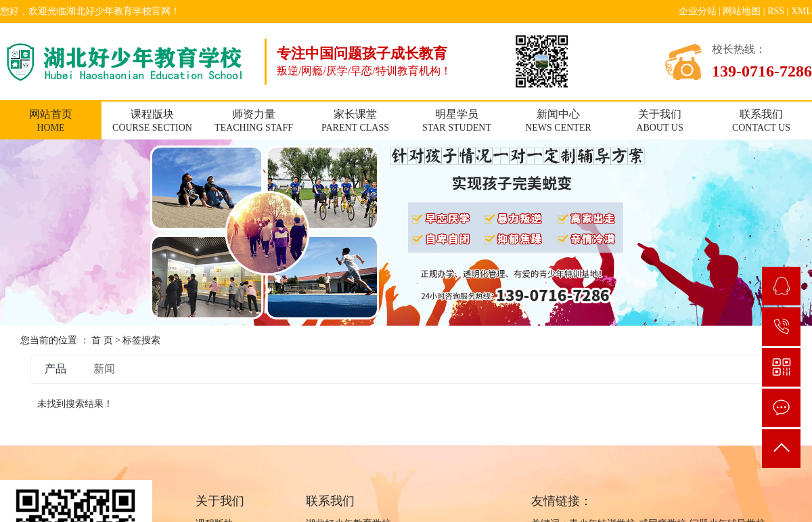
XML (802, 11)
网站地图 (742, 11)
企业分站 (698, 11)
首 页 (102, 340)
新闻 (104, 369)
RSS (776, 11)
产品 (55, 369)
